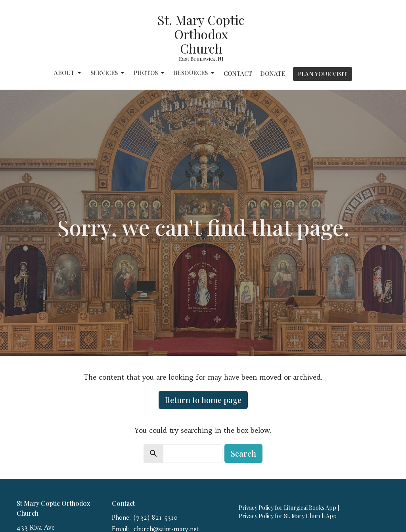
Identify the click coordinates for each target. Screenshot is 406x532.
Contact (238, 73)
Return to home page (203, 400)
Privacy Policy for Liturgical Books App (287, 508)
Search (243, 453)
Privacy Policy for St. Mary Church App (288, 516)
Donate (273, 73)
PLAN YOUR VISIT (323, 74)
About (68, 73)
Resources (195, 73)
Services (108, 73)
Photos (150, 73)
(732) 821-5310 (156, 518)
